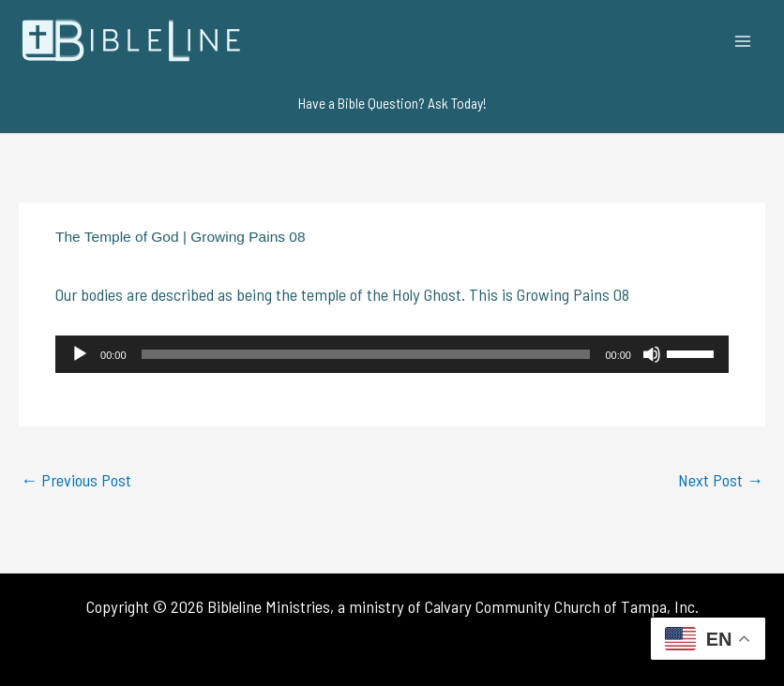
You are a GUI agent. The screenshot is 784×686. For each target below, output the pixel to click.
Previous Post (76, 480)
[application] (392, 354)
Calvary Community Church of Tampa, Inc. (562, 606)
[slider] (366, 354)
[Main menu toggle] (743, 41)
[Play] (80, 354)
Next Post (721, 480)
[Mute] (652, 354)
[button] (392, 103)
